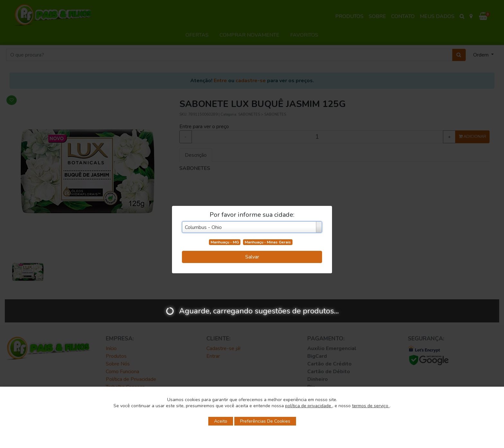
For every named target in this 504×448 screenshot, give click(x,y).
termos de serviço (371, 406)
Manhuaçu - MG (225, 242)
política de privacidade (309, 406)
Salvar (252, 257)
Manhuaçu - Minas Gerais (268, 242)
